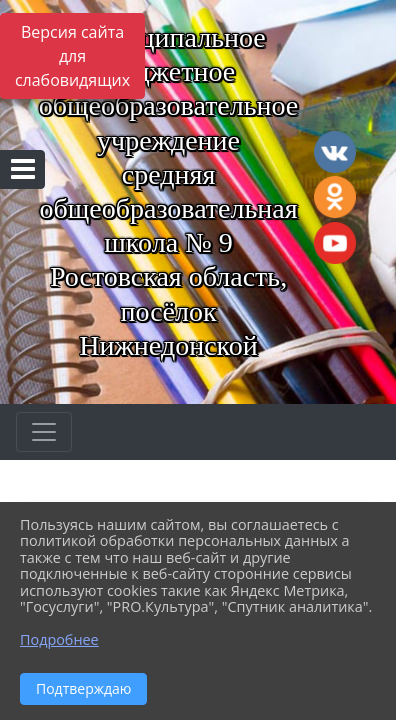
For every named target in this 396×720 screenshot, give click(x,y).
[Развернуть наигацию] (44, 432)
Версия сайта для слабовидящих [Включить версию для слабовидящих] (72, 56)
